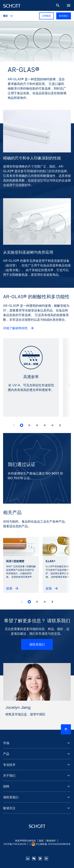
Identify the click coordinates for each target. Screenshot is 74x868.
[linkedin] (28, 858)
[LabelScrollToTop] (66, 729)
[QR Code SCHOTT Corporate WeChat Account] (34, 858)
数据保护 (51, 841)
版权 (41, 841)
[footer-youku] (40, 858)
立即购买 (46, 16)
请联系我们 (37, 644)
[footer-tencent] (46, 858)
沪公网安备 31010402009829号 (53, 844)
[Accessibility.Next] (60, 425)
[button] (37, 743)
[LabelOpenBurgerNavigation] (69, 5)
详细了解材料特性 (19, 328)
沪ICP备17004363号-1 (16, 844)
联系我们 (64, 16)
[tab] (22, 425)
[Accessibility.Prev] (14, 425)
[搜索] (58, 5)
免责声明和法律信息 (25, 841)
